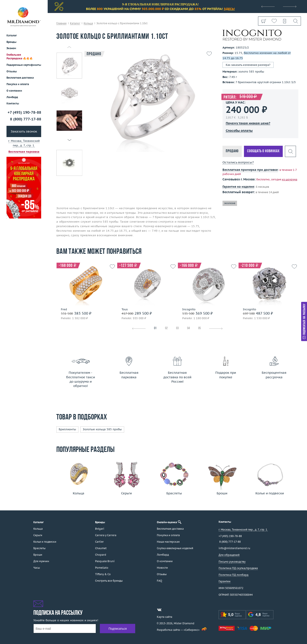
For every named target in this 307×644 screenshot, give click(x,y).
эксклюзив (230, 203)
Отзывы (12, 71)
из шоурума (290, 179)
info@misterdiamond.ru (234, 548)
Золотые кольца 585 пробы (102, 429)
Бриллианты (67, 429)
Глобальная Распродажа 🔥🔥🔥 (20, 57)
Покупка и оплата (18, 84)
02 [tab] (166, 328)
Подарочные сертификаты (24, 65)
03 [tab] (177, 328)
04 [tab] (188, 328)
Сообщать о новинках (263, 151)
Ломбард (12, 97)
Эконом (11, 48)
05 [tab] (200, 328)
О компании (14, 91)
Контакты (13, 103)
